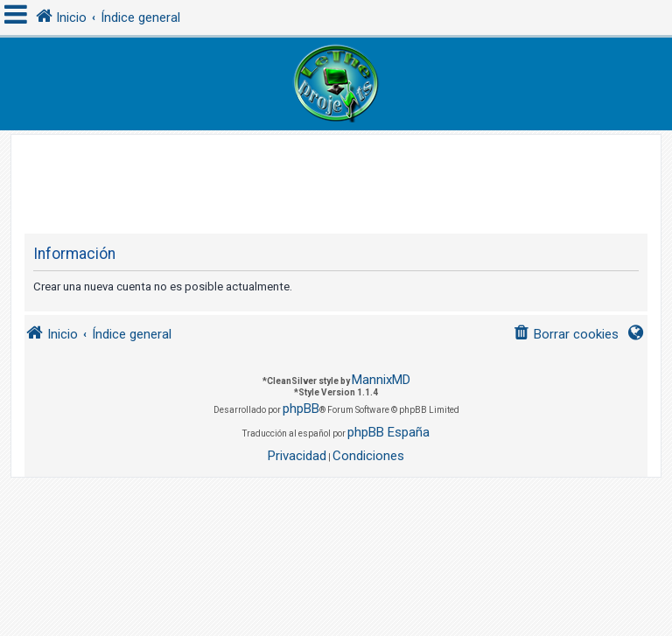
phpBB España (388, 432)
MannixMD (381, 380)
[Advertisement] (343, 174)
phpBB (301, 409)
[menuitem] (566, 335)
